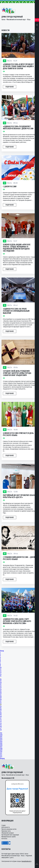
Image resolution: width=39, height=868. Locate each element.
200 (1, 735)
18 (1, 679)
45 (1, 725)
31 (1, 701)
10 (1, 668)
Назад (2, 651)
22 (1, 686)
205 (1, 743)
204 (1, 742)
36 (1, 710)
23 (1, 688)
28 (1, 696)
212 (1, 755)
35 (1, 708)
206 (1, 745)
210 (1, 752)
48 (1, 730)
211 (1, 753)
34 (1, 706)
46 (1, 727)
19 (1, 681)
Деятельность (6, 827)
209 (1, 750)
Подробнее (10, 87)
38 (1, 713)
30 (1, 700)
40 (1, 716)
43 (1, 721)
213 (1, 757)
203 (1, 740)
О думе (4, 825)
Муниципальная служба (9, 837)
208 (1, 748)
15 (1, 676)
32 (1, 703)
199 (1, 733)
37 (1, 711)
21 (1, 684)
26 (1, 693)
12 (1, 671)
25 (1, 691)
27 (1, 695)
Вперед (2, 759)
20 (1, 683)
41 (1, 718)
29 (1, 698)
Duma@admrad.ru (26, 861)
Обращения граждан (8, 833)
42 (1, 720)
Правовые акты (6, 831)
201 (1, 737)
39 (1, 715)
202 (1, 738)
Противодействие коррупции (10, 835)
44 (1, 723)
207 (1, 747)
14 (1, 674)
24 (1, 690)
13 (1, 673)
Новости (37, 20)
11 (1, 669)
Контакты (4, 839)
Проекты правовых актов (9, 829)
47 (1, 728)
